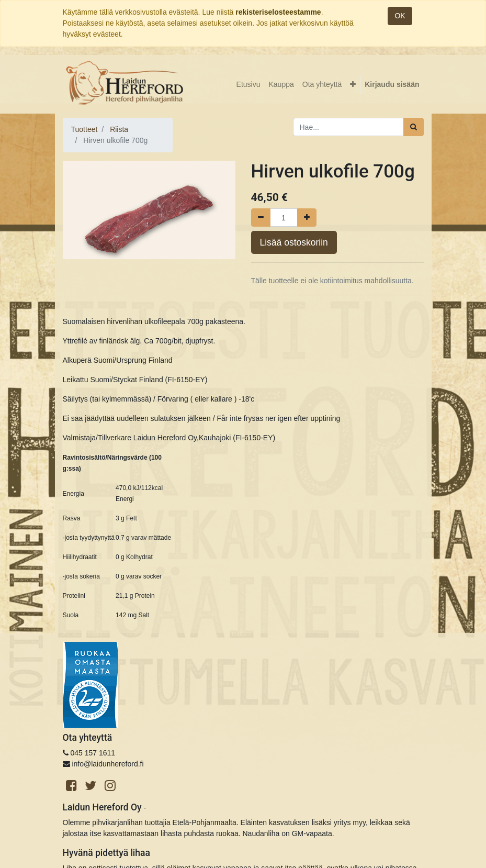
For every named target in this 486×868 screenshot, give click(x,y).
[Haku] (414, 127)
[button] (353, 85)
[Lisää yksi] (307, 218)
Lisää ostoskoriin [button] (294, 242)
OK (400, 16)
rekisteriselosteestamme (278, 12)
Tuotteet (84, 129)
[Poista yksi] (261, 218)
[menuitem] (248, 85)
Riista (119, 129)
